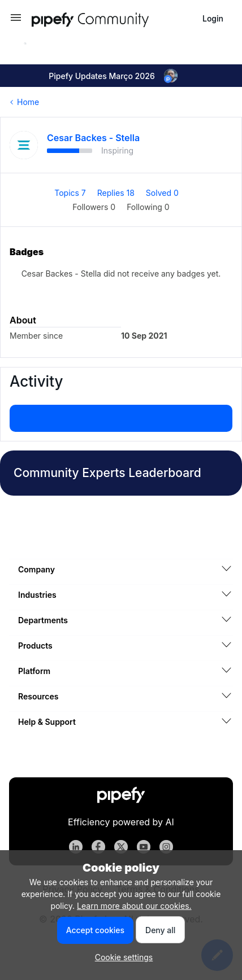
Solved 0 (162, 193)
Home (28, 102)
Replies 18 (117, 193)
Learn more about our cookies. (134, 906)
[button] (16, 21)
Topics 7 (71, 193)
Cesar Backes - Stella (93, 138)
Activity (36, 381)
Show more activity (121, 415)
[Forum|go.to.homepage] (111, 18)
